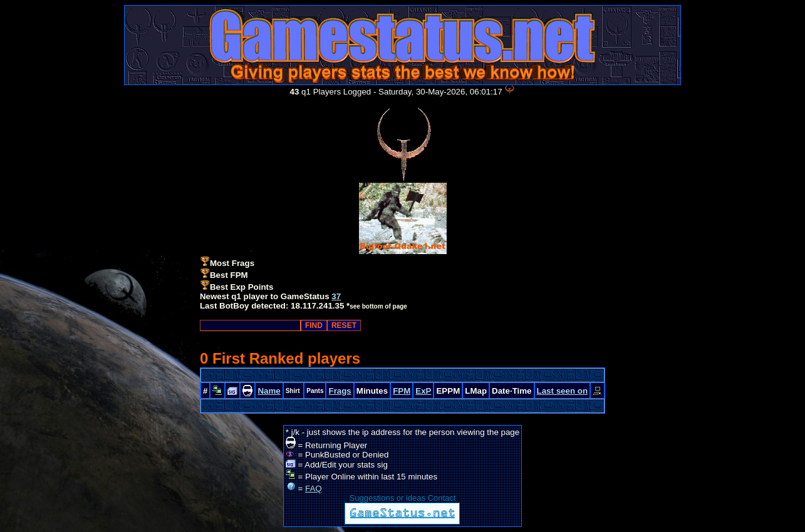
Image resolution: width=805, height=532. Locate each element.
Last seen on (562, 391)
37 (336, 296)
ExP (423, 391)
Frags (340, 391)
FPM (402, 391)
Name (269, 391)
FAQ (314, 489)
